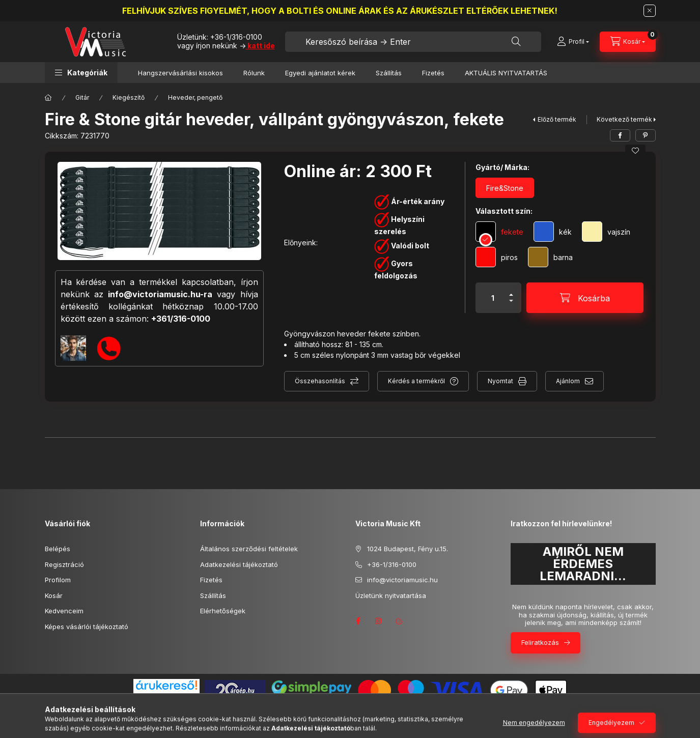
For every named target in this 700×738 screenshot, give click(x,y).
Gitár (82, 97)
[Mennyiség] (493, 298)
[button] (81, 73)
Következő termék (624, 119)
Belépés (58, 549)
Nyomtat (500, 381)
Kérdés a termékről (416, 381)
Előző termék (557, 119)
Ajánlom (568, 381)
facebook (358, 621)
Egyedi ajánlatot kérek (320, 73)
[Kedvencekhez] (635, 151)
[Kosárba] (585, 298)
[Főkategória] (48, 98)
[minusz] (511, 305)
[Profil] (573, 42)
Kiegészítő (129, 97)
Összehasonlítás (320, 381)
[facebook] (620, 135)
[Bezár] (650, 11)
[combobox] (413, 42)
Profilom (58, 580)
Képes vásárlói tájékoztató (87, 627)
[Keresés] (516, 42)
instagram (379, 621)
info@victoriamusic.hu (402, 580)
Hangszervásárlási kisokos (180, 73)
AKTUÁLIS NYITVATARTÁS (506, 73)
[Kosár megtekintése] (628, 42)
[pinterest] (646, 135)
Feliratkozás (540, 642)
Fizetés (433, 73)
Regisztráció (64, 564)
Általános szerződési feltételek (249, 549)
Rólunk (254, 73)
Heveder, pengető (195, 97)
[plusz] (511, 290)
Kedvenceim (64, 611)
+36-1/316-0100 (236, 37)
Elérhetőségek (223, 611)
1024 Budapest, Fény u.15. (408, 549)
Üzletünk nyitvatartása (391, 595)
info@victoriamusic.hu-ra (160, 294)
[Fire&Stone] (505, 188)
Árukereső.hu (166, 697)
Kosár (54, 595)
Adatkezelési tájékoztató (239, 564)
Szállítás (389, 73)
